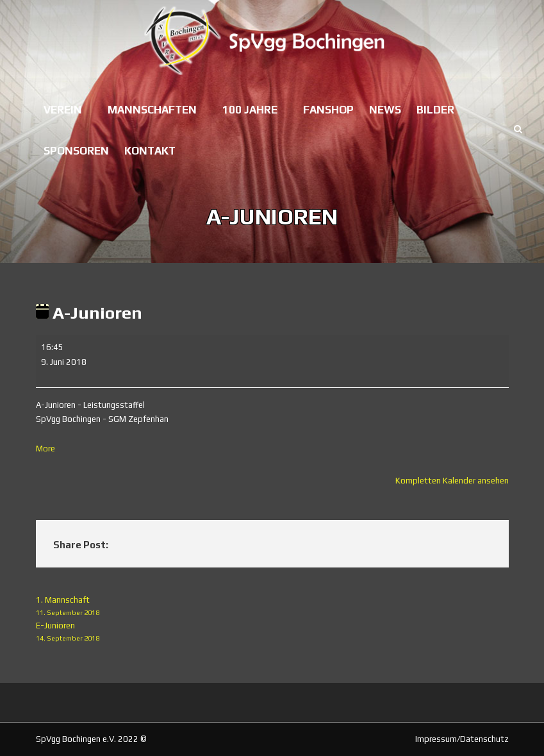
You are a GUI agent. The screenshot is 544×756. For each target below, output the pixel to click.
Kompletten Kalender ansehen (452, 481)
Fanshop (328, 110)
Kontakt (150, 151)
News (385, 110)
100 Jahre (250, 110)
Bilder (435, 110)
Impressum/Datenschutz (462, 739)
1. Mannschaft (272, 607)
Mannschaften (152, 110)
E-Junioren (272, 633)
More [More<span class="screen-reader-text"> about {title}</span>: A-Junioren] (45, 449)
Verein (63, 110)
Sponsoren (76, 151)
